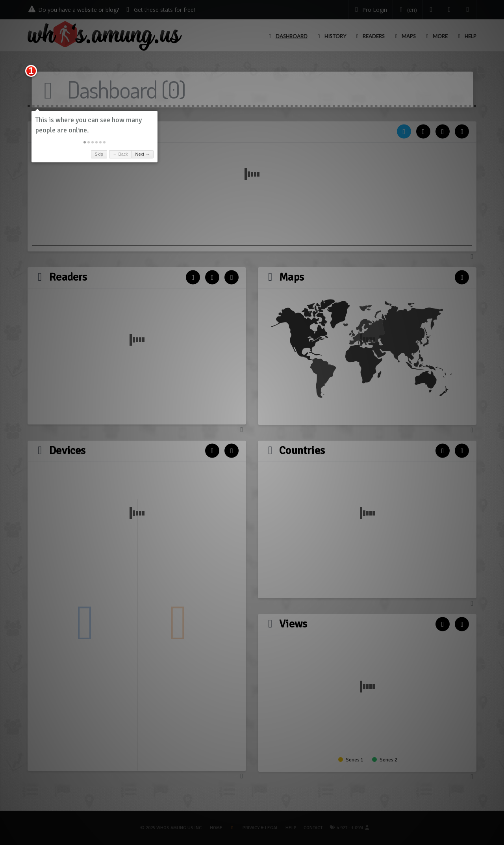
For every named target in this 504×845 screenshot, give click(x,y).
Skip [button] (99, 154)
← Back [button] (120, 154)
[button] (85, 142)
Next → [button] (143, 154)
